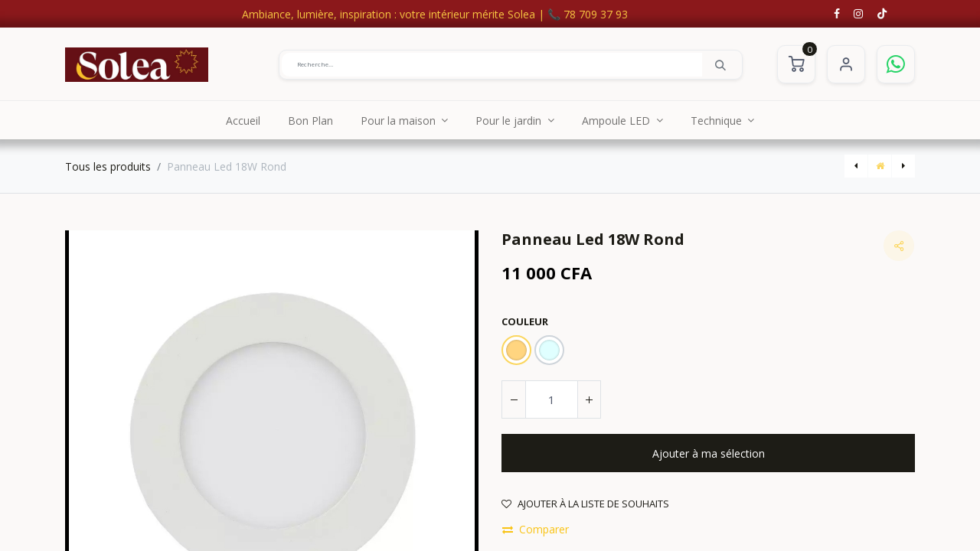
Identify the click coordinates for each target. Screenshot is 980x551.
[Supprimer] (514, 399)
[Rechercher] (720, 64)
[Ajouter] (589, 399)
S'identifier (846, 64)
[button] (708, 453)
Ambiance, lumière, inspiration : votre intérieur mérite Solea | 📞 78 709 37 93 (435, 14)
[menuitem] (243, 120)
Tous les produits (108, 166)
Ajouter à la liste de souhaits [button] (585, 504)
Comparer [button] (536, 529)
